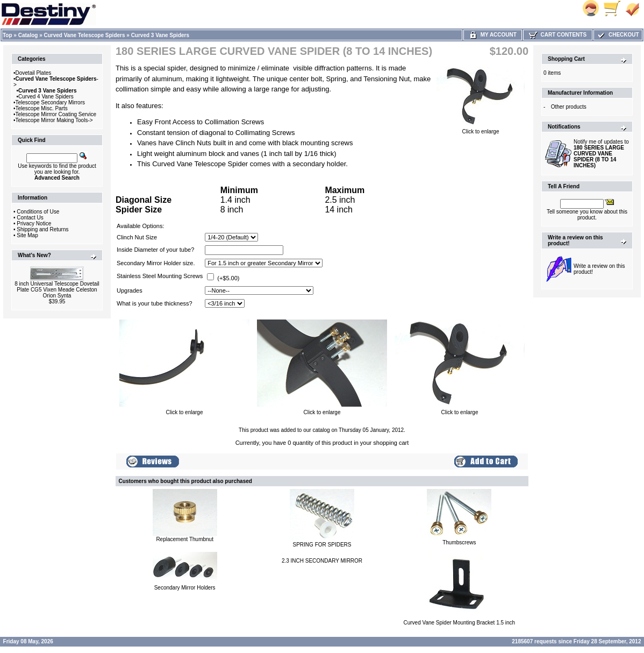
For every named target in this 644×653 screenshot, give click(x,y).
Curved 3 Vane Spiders (160, 35)
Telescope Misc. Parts (42, 108)
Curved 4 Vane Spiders (46, 97)
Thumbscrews (459, 542)
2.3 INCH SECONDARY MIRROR (322, 561)
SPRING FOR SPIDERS (322, 545)
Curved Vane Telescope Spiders (85, 35)
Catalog (28, 35)
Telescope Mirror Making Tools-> (54, 120)
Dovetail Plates (34, 73)
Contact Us (30, 218)
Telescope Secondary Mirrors (51, 102)
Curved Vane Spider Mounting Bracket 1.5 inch (459, 623)
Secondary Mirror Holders (185, 588)
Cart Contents (558, 35)
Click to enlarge (481, 129)
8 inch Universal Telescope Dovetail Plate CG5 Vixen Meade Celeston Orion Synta (57, 290)
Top (8, 35)
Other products (569, 107)
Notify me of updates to (601, 154)
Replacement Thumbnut (185, 539)
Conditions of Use (38, 212)
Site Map (27, 235)
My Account (493, 35)
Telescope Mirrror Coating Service (56, 114)
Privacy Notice (34, 223)
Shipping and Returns (42, 229)
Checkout (618, 35)
